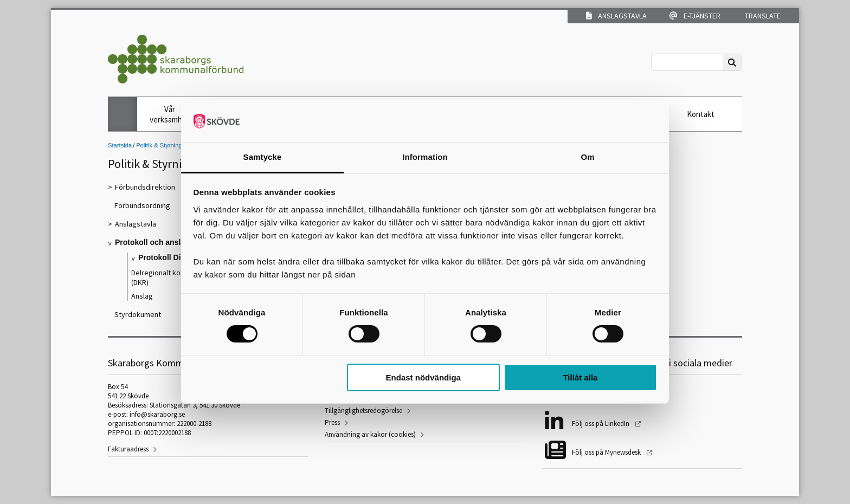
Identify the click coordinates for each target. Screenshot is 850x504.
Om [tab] (587, 157)
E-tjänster (695, 16)
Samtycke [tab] (263, 157)
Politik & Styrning (159, 145)
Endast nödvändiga (423, 377)
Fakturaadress (128, 449)
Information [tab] (425, 157)
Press (332, 422)
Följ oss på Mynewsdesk (607, 452)
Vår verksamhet (170, 114)
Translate (762, 16)
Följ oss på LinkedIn (601, 424)
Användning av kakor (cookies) (370, 434)
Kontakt (701, 114)
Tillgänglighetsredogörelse (363, 411)
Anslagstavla (616, 16)
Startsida (120, 145)
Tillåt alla (580, 377)
